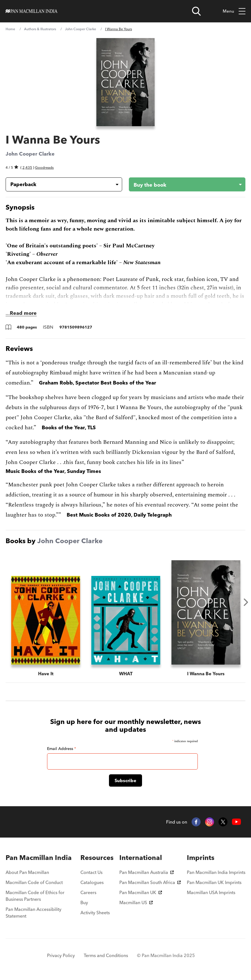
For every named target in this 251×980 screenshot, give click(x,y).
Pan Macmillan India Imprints (216, 872)
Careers (88, 892)
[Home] (32, 11)
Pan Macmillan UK (141, 892)
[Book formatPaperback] (59, 184)
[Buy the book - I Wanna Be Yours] (183, 184)
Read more (23, 313)
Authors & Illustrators (40, 29)
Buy (84, 902)
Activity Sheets (95, 913)
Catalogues (92, 882)
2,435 (27, 167)
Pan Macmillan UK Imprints (214, 882)
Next (246, 602)
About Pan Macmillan (27, 872)
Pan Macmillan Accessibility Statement (33, 913)
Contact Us (91, 872)
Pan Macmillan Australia (147, 872)
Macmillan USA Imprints (211, 892)
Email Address (61, 749)
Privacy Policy (61, 955)
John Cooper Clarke (81, 29)
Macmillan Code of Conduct (34, 882)
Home (10, 29)
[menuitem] (40, 858)
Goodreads (44, 167)
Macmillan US (136, 902)
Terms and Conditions (106, 955)
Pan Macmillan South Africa (150, 882)
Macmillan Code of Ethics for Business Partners (35, 896)
